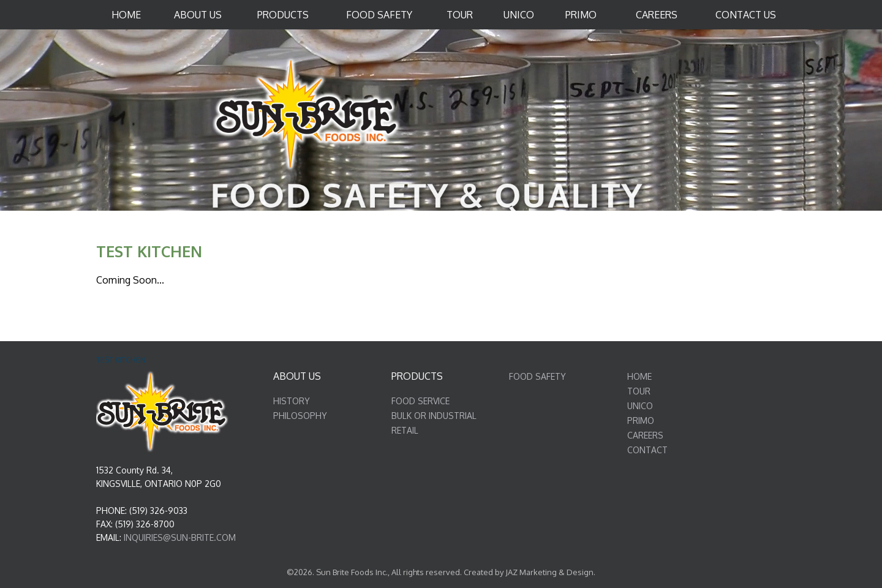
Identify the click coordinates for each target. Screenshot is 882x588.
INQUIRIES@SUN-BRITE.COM (180, 537)
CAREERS (645, 435)
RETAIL (405, 430)
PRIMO (641, 420)
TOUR (639, 391)
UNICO (640, 406)
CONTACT (647, 450)
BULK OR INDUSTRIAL (434, 416)
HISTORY (292, 401)
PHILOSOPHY (300, 416)
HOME (639, 376)
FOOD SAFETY (537, 376)
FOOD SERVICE (420, 401)
